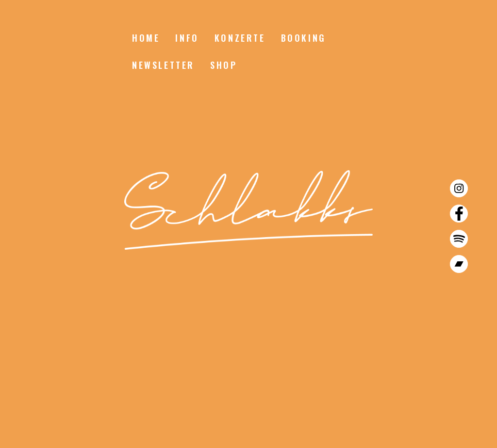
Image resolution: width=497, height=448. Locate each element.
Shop (224, 65)
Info (187, 38)
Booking (304, 38)
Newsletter (163, 65)
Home (146, 38)
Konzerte (240, 38)
